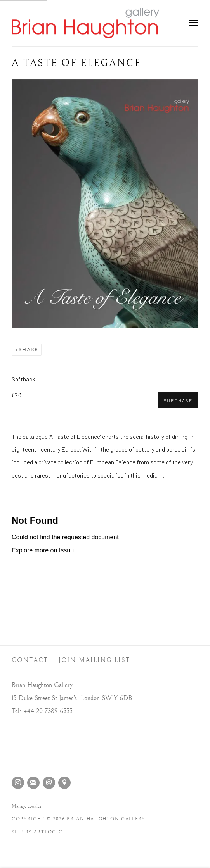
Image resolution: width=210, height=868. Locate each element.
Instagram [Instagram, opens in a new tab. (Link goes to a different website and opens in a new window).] (18, 783)
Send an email (49, 783)
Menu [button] (193, 23)
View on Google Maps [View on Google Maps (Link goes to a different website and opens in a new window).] (64, 783)
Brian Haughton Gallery (85, 23)
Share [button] (28, 350)
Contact (30, 660)
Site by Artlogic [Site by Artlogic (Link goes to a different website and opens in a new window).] (37, 832)
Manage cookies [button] (27, 806)
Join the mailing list (33, 783)
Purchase (178, 400)
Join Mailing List (95, 660)
